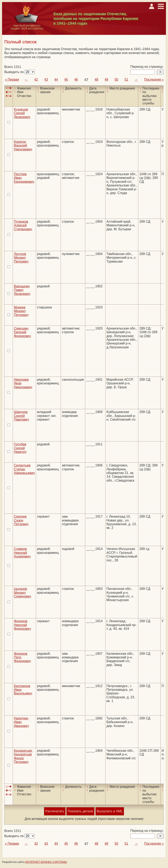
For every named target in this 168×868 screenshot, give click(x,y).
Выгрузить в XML (110, 811)
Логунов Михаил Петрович (21, 258)
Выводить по (14, 72)
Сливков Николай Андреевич (22, 553)
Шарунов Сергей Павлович (21, 416)
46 (76, 80)
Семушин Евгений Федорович (22, 332)
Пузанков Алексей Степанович (23, 225)
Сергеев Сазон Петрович (21, 520)
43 (46, 80)
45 (66, 80)
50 (116, 80)
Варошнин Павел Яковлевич (22, 290)
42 (36, 80)
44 (56, 80)
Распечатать (55, 811)
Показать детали (80, 811)
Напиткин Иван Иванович (21, 722)
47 (86, 80)
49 (106, 80)
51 (126, 80)
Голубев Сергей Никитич (20, 448)
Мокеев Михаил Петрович (21, 311)
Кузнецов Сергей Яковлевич (22, 113)
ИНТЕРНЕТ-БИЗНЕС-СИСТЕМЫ (46, 862)
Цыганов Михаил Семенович (23, 593)
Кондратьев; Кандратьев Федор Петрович (23, 756)
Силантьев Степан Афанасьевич (24, 469)
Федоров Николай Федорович (22, 625)
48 (96, 80)
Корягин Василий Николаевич (23, 146)
